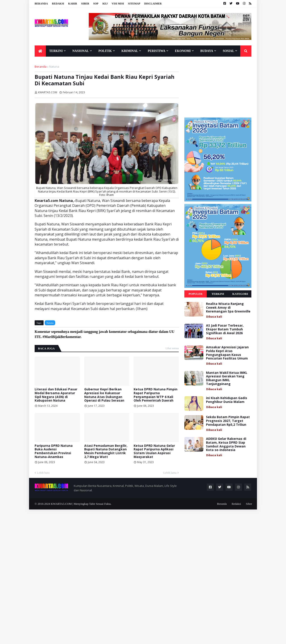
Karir (73, 4)
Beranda (41, 4)
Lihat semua (172, 348)
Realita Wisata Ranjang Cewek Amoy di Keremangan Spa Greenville (228, 308)
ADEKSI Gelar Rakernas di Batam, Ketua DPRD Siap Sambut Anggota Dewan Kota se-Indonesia (226, 444)
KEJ (105, 4)
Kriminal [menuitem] (130, 51)
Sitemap (134, 4)
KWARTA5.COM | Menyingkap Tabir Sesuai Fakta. (81, 504)
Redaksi (58, 4)
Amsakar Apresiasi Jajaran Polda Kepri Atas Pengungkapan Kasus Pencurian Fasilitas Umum (227, 353)
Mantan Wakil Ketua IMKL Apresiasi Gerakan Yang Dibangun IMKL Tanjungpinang (227, 378)
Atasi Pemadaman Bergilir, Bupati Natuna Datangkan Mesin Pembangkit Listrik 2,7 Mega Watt (106, 451)
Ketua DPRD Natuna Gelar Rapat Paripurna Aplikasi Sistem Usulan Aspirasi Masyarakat (154, 451)
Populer (196, 294)
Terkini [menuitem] (56, 51)
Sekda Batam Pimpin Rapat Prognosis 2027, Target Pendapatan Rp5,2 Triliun (228, 421)
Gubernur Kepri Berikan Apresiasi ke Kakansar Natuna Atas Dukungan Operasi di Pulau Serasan (104, 395)
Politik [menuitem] (105, 51)
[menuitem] (40, 51)
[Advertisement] (218, 87)
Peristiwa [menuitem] (157, 51)
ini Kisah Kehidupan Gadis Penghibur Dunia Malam (227, 400)
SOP (96, 4)
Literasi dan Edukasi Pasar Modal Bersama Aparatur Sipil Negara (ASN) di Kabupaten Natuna (56, 395)
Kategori (240, 294)
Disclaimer (153, 4)
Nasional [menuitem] (81, 51)
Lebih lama (170, 473)
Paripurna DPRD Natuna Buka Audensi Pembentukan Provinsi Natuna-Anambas (54, 451)
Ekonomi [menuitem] (183, 51)
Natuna (54, 66)
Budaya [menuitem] (207, 51)
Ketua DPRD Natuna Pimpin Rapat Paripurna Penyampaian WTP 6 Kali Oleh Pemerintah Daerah (156, 395)
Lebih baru (43, 473)
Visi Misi (118, 4)
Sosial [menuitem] (228, 51)
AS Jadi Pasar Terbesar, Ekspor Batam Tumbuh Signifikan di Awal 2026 (225, 329)
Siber (85, 4)
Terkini (218, 294)
